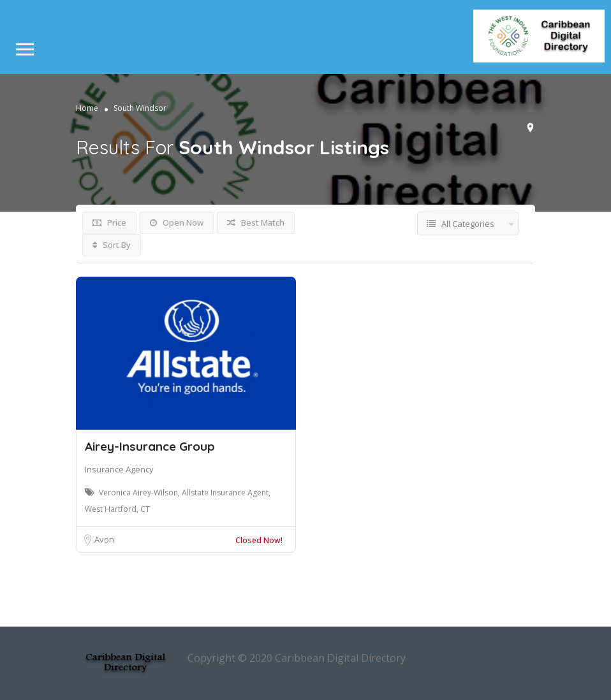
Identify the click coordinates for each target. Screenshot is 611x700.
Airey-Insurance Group (150, 446)
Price (109, 222)
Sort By (112, 245)
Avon (104, 539)
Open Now (177, 222)
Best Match (256, 222)
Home (87, 108)
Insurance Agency (119, 469)
